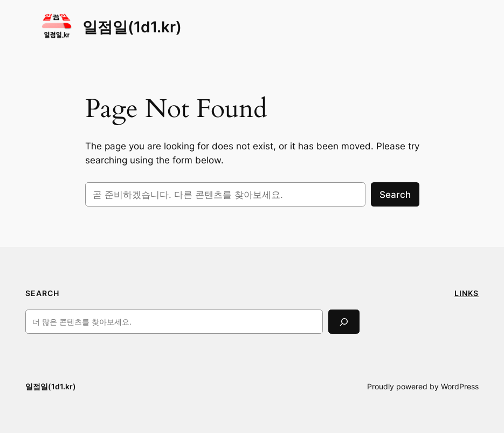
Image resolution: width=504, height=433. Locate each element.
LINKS (467, 293)
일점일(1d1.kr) (132, 27)
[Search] (344, 322)
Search (395, 195)
